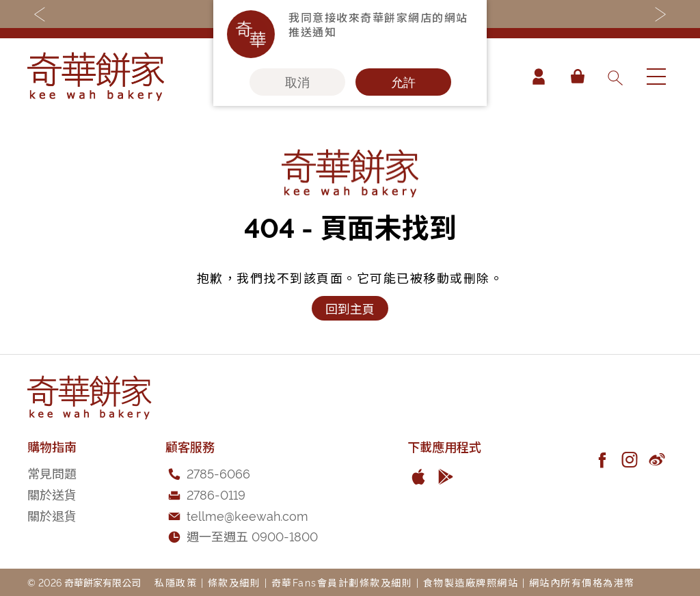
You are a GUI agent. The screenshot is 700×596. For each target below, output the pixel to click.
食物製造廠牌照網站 (471, 582)
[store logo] (96, 77)
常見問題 (52, 473)
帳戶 (539, 77)
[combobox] (615, 77)
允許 (403, 82)
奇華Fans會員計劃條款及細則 (342, 582)
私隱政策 (176, 582)
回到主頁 (350, 308)
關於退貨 (52, 515)
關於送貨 (52, 494)
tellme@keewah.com (247, 515)
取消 (297, 82)
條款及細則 (234, 582)
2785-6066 (218, 473)
